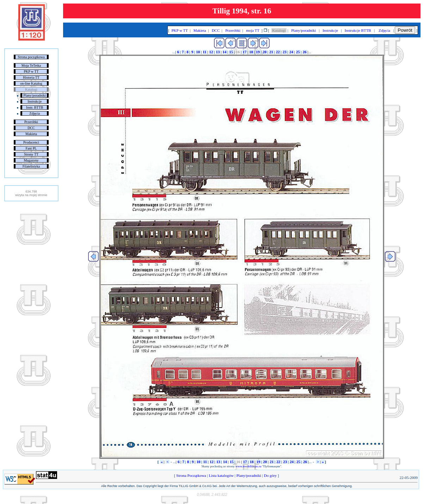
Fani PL (31, 148)
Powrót (405, 30)
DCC (31, 128)
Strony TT (31, 154)
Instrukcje (35, 101)
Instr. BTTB (35, 107)
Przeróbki (31, 122)
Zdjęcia (35, 113)
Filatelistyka (31, 166)
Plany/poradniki (35, 95)
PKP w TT (31, 71)
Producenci (31, 142)
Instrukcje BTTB (358, 30)
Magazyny (31, 160)
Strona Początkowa (191, 475)
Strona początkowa (31, 57)
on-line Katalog (31, 83)
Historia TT (31, 77)
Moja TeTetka (31, 65)
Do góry (270, 475)
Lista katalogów (221, 475)
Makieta (31, 134)
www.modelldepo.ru (248, 466)
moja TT (253, 30)
